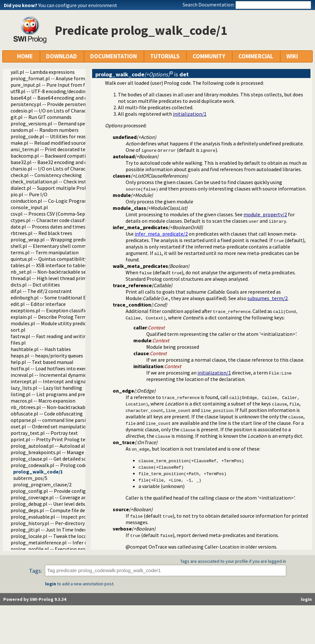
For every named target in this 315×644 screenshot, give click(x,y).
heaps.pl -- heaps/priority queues (47, 356)
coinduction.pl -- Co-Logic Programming (55, 201)
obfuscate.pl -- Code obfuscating (47, 414)
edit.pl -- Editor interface (38, 304)
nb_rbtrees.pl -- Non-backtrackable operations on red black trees (83, 407)
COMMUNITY (209, 56)
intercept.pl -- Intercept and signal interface (60, 381)
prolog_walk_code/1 (38, 472)
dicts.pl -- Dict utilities (35, 285)
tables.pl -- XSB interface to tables (49, 265)
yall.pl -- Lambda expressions (43, 72)
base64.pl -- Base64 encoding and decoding (57, 98)
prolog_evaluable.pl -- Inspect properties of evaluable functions (81, 517)
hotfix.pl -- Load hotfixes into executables (57, 368)
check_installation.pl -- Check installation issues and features (79, 181)
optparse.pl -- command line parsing (51, 420)
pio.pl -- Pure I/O (29, 194)
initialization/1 (190, 114)
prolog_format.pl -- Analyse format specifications (66, 78)
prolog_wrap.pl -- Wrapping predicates (53, 239)
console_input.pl (29, 207)
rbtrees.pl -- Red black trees (41, 233)
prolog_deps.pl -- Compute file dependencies (60, 510)
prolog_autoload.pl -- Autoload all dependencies (64, 446)
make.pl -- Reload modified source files (53, 143)
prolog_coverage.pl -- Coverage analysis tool (60, 497)
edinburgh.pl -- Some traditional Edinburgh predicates (70, 298)
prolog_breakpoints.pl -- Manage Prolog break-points (70, 452)
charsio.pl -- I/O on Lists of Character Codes (58, 169)
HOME (25, 56)
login (51, 584)
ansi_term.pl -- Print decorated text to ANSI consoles (69, 149)
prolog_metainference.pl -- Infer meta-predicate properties (77, 542)
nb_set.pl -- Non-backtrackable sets (51, 272)
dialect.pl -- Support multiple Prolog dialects (60, 188)
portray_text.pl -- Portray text (44, 433)
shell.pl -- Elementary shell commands (53, 246)
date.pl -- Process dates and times (48, 227)
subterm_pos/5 (30, 478)
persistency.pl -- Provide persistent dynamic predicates (71, 104)
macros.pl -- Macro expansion (43, 401)
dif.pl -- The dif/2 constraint (41, 291)
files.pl (18, 343)
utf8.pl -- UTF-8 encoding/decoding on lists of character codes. (79, 91)
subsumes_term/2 (267, 298)
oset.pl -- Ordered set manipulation (50, 426)
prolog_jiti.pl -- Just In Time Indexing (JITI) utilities (68, 530)
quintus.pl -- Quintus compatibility (49, 259)
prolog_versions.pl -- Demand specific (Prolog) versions (72, 123)
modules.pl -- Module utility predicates (53, 323)
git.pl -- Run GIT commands (41, 117)
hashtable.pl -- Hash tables (41, 349)
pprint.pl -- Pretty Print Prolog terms (52, 439)
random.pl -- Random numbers (45, 130)
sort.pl (18, 330)
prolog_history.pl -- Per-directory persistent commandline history (84, 523)
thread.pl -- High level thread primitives (54, 278)
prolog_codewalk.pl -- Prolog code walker (57, 465)
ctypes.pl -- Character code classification (55, 220)
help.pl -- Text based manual (42, 362)
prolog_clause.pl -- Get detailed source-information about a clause (84, 459)
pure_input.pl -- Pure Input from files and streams (66, 85)
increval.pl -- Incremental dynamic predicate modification (74, 375)
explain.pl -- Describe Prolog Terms (50, 317)
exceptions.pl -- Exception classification (55, 310)
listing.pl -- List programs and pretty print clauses (66, 394)
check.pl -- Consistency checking (46, 175)
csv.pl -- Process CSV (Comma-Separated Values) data (69, 214)
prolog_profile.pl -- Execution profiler (53, 549)
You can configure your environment (78, 5)
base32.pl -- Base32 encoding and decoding (57, 162)
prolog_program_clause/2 (42, 484)
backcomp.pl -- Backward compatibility (54, 156)
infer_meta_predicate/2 (161, 234)
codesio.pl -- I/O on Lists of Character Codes (59, 111)
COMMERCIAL (256, 56)
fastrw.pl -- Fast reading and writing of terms (60, 336)
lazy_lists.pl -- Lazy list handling (46, 388)
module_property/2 (265, 214)
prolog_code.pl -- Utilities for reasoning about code (67, 136)
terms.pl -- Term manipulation (45, 252)
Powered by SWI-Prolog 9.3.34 (35, 599)
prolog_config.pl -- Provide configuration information (71, 491)
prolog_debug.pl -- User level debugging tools (61, 504)
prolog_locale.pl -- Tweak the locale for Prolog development (78, 536)
